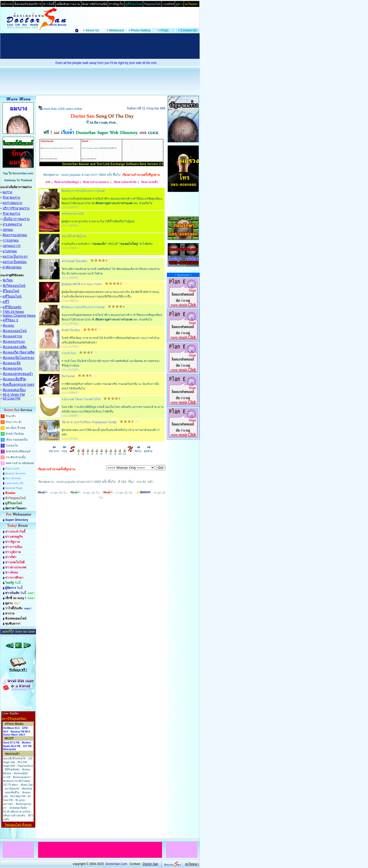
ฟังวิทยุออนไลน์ (14, 286)
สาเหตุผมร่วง (12, 224)
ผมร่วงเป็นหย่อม (15, 262)
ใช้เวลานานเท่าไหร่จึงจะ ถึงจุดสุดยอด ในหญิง (89, 422)
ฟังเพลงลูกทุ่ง (12, 368)
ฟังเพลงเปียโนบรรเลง (18, 358)
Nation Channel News (19, 316)
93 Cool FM (11, 398)
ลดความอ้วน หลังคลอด (20, 463)
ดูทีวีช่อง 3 (10, 320)
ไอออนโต (12, 446)
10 (120, 452)
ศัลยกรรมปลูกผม (15, 235)
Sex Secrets (13, 478)
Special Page (14, 488)
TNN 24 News (13, 312)
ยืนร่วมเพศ (68, 376)
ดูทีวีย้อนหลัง (12, 307)
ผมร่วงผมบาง (12, 203)
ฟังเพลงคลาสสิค (15, 347)
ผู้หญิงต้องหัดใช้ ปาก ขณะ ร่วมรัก (82, 284)
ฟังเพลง (8, 325)
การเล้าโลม (69, 353)
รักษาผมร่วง (11, 197)
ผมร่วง (7, 192)
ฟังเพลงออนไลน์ (15, 331)
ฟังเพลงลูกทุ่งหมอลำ (18, 374)
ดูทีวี (6, 302)
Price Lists (12, 469)
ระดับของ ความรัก (73, 214)
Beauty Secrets (15, 473)
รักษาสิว (11, 416)
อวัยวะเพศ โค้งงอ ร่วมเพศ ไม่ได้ (81, 399)
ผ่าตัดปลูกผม (12, 267)
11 (124, 452)
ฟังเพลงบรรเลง (14, 342)
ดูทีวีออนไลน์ (12, 296)
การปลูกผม (11, 240)
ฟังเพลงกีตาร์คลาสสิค (19, 352)
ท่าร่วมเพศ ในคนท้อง (74, 261)
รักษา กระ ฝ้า (14, 422)
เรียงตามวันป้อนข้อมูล (66, 182)
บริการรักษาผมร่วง (16, 208)
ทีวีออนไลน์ (11, 291)
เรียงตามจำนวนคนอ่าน (96, 182)
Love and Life (14, 483)
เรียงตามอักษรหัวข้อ (125, 182)
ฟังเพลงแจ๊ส (11, 363)
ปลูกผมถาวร (11, 246)
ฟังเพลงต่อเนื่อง (14, 390)
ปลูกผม (8, 230)
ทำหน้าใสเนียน (15, 434)
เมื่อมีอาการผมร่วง (16, 219)
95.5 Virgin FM (14, 395)
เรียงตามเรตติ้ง (149, 182)
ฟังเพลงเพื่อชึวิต (14, 379)
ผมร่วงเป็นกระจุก (15, 256)
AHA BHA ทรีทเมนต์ (18, 451)
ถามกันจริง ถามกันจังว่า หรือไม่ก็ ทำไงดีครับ (107, 244)
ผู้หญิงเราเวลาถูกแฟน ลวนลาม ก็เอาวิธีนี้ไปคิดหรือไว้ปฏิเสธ (98, 221)
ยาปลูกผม (10, 251)
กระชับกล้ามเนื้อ (16, 457)
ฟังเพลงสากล (12, 336)
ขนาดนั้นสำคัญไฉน (74, 236)
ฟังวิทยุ (8, 280)
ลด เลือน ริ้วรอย (15, 428)
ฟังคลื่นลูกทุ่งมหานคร (18, 385)
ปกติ (48, 182)
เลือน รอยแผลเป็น (17, 440)
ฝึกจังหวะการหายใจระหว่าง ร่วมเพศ (83, 191)
